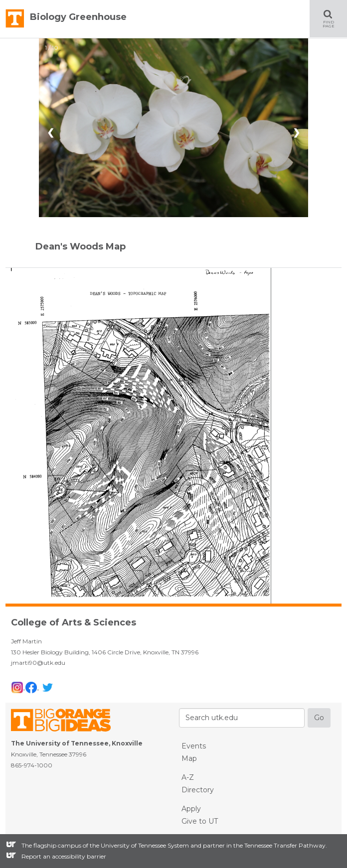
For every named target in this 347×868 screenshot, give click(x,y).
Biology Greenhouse (78, 17)
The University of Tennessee (67, 722)
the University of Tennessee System (139, 845)
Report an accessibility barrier (64, 856)
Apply (191, 809)
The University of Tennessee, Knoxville (15, 19)
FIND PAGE (335, 19)
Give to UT (200, 821)
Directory (198, 790)
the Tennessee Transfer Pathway (279, 845)
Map (189, 758)
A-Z (188, 777)
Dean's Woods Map (81, 247)
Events (194, 746)
